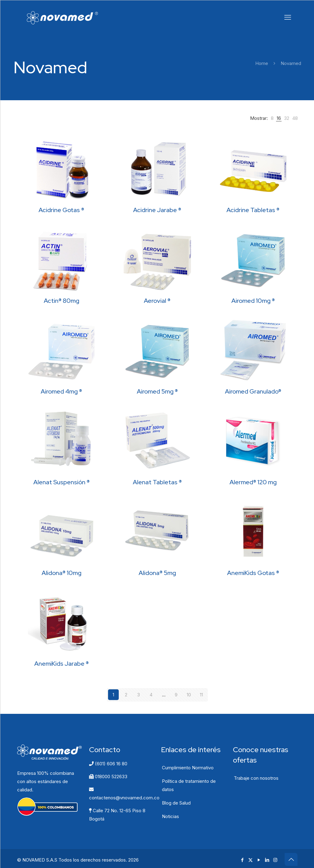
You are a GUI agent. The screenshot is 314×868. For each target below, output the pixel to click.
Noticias (170, 816)
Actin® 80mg (62, 301)
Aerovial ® (157, 301)
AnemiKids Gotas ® (253, 573)
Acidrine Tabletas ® (253, 210)
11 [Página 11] (201, 695)
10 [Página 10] (189, 695)
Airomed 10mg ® (253, 301)
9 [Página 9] (176, 695)
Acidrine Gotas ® (61, 210)
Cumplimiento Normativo (188, 767)
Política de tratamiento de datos (189, 785)
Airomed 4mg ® (61, 391)
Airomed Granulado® (253, 391)
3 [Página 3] (138, 695)
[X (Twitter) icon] (250, 860)
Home (262, 63)
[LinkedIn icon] (267, 860)
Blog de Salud (176, 803)
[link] (272, 118)
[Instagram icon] (275, 860)
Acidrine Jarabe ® (157, 210)
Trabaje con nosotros (256, 778)
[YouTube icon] (259, 860)
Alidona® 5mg (157, 573)
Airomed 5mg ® (157, 391)
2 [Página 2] (126, 695)
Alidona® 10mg (62, 573)
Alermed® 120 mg (253, 482)
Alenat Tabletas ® (157, 482)
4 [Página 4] (151, 695)
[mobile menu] (288, 17)
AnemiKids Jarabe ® (62, 664)
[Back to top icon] (291, 859)
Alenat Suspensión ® (62, 482)
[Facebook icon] (242, 860)
